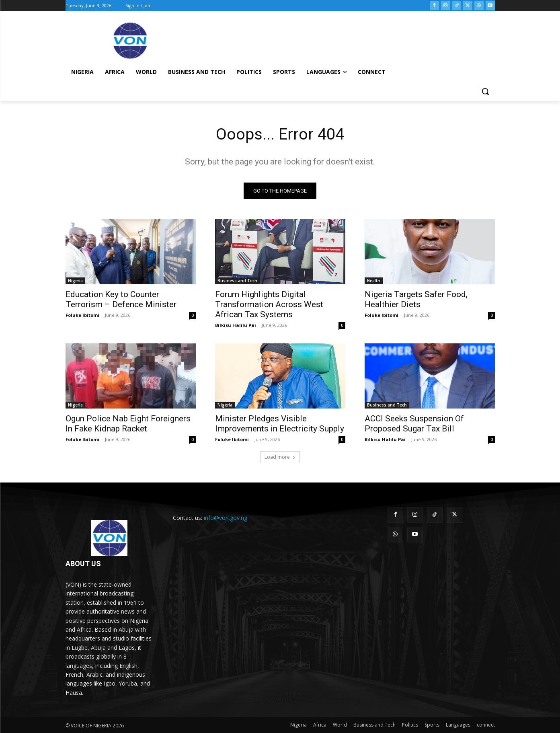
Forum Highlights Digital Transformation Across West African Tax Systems (269, 304)
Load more (280, 457)
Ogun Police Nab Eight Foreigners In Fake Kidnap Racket (128, 424)
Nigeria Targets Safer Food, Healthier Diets (416, 299)
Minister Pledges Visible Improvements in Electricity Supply (280, 424)
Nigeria (75, 281)
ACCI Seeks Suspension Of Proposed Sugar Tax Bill (414, 424)
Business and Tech (237, 281)
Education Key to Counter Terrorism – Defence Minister (121, 299)
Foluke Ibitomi (82, 315)
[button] (485, 91)
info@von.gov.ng (226, 518)
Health (374, 281)
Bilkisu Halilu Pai (236, 325)
